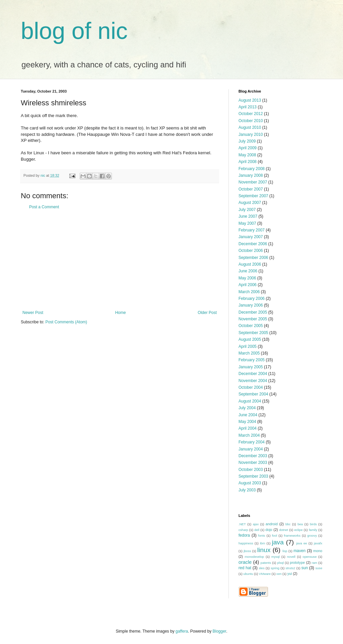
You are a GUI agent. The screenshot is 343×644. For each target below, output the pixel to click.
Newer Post (33, 313)
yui (290, 574)
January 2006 (251, 305)
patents (266, 563)
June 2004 (248, 415)
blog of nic (74, 31)
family (313, 530)
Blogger (220, 631)
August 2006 (250, 264)
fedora (244, 535)
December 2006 (253, 244)
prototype (297, 562)
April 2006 (248, 285)
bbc (288, 524)
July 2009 (247, 141)
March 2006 (249, 292)
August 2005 (250, 339)
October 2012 (251, 114)
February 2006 (252, 299)
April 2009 (248, 148)
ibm (262, 543)
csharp (243, 530)
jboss (247, 551)
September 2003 (253, 476)
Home (121, 313)
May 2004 (247, 422)
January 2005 (251, 367)
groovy (312, 535)
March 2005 (249, 353)
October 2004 (251, 387)
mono (318, 551)
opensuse (310, 557)
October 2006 (251, 251)
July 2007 (247, 210)
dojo (269, 530)
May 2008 (247, 155)
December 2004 (253, 374)
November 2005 (253, 319)
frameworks (292, 535)
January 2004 (251, 449)
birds (313, 524)
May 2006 (247, 278)
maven (299, 551)
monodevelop (255, 557)
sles (262, 568)
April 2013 (248, 107)
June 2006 (248, 271)
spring (275, 568)
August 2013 (250, 100)
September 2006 (253, 258)
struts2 (291, 568)
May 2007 (247, 223)
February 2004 (252, 442)
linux (264, 550)
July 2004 (247, 408)
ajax (256, 524)
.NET (242, 524)
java (278, 542)
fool (275, 535)
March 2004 (249, 435)
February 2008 (252, 169)
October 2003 (251, 470)
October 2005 (251, 326)
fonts (262, 535)
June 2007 (248, 216)
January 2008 (251, 175)
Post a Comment (44, 207)
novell (291, 557)
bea (300, 524)
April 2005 (248, 346)
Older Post (207, 313)
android (272, 524)
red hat (245, 568)
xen (279, 574)
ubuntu (248, 574)
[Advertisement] (120, 260)
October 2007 (251, 189)
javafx (318, 543)
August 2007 (250, 203)
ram (315, 563)
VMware (265, 574)
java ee (302, 543)
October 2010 (251, 121)
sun (305, 568)
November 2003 (253, 463)
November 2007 (253, 182)
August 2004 (250, 401)
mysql (276, 557)
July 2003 (247, 490)
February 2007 (252, 230)
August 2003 (250, 483)
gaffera (182, 631)
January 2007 (251, 237)
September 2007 (253, 196)
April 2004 (248, 428)
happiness (246, 543)
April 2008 (248, 162)
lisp (285, 551)
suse (319, 568)
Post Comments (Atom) (66, 322)
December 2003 (253, 456)
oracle (245, 562)
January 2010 (251, 135)
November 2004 (253, 381)
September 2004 (253, 394)
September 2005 (253, 333)
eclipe (298, 530)
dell (257, 530)
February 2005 (252, 360)
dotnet (284, 530)
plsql (280, 563)
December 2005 (253, 312)
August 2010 (250, 127)
